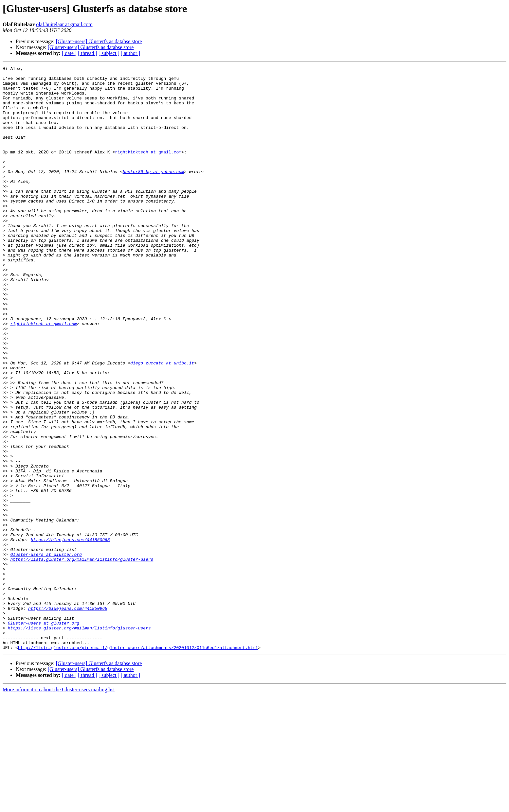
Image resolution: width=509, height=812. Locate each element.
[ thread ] (88, 53)
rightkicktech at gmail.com (148, 169)
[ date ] (69, 53)
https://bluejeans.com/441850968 (70, 635)
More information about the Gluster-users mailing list (59, 806)
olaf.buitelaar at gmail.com (64, 24)
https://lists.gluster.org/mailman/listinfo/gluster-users (82, 658)
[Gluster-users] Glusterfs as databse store (99, 41)
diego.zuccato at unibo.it (162, 423)
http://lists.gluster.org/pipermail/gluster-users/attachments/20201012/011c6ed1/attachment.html (138, 764)
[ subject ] (109, 53)
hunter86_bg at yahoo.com (153, 193)
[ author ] (131, 53)
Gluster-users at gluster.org (46, 652)
